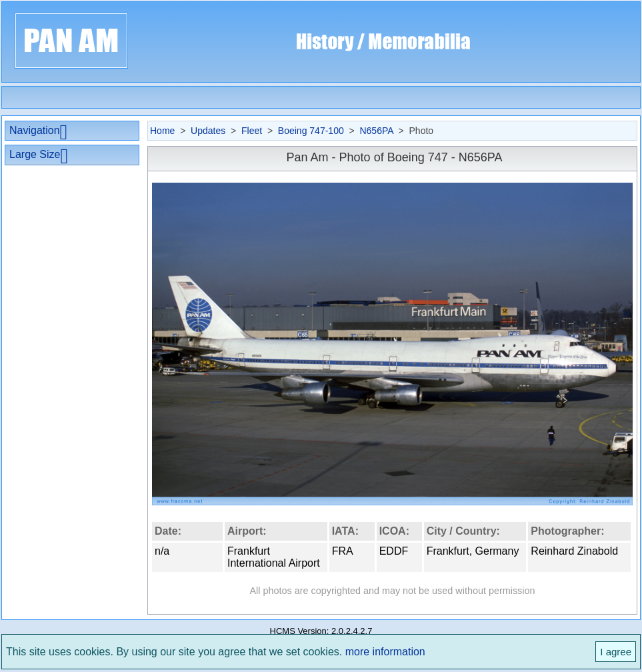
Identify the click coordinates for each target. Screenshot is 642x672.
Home (162, 131)
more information (385, 652)
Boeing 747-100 (311, 131)
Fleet (252, 131)
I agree (616, 652)
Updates (208, 131)
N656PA (376, 131)
